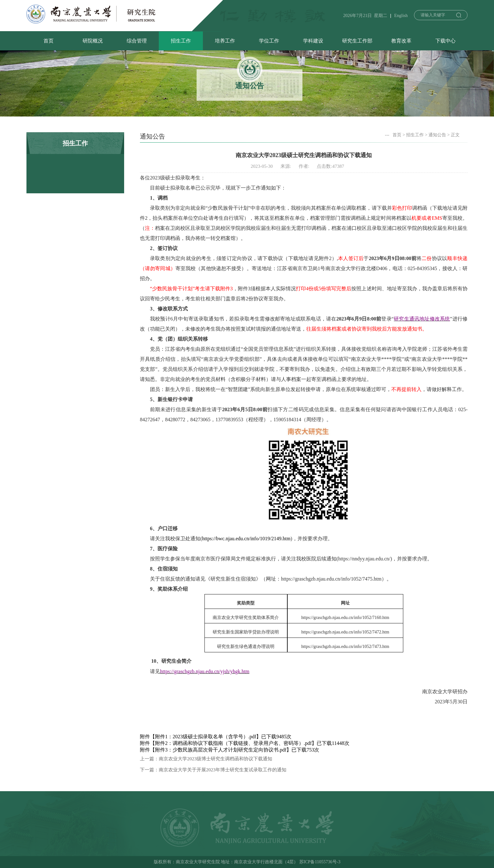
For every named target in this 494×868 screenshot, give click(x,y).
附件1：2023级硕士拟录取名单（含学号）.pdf (206, 737)
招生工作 (181, 41)
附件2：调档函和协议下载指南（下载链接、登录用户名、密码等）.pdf (233, 743)
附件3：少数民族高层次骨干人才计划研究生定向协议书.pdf (221, 750)
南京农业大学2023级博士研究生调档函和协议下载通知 (215, 759)
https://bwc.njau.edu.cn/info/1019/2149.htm (246, 539)
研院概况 (93, 41)
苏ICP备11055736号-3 (320, 862)
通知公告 (437, 135)
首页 (49, 41)
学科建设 (313, 41)
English (401, 16)
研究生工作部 (357, 41)
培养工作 (225, 41)
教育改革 (401, 41)
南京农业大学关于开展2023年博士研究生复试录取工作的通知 (223, 770)
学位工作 (269, 41)
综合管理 (137, 41)
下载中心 (445, 41)
